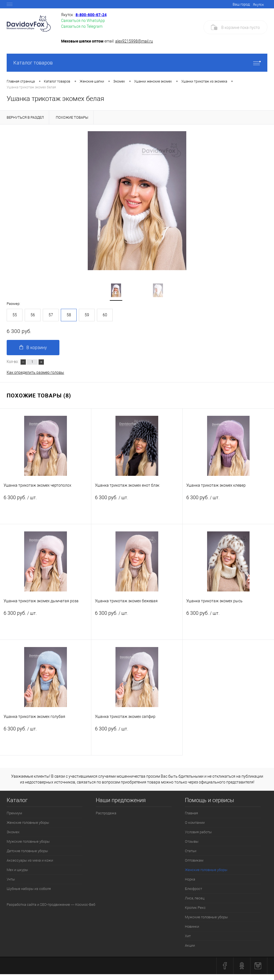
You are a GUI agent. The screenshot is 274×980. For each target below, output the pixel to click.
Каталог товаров (137, 63)
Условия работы (198, 832)
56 (33, 315)
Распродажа (106, 813)
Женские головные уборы (28, 823)
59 (87, 315)
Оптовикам (194, 860)
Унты (11, 879)
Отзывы (192, 841)
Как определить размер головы (35, 372)
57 (51, 315)
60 (105, 315)
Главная (191, 813)
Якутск (258, 5)
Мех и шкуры (17, 870)
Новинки (192, 926)
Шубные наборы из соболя (29, 889)
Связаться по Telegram (82, 26)
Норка (190, 879)
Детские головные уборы (27, 851)
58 (69, 315)
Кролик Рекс (195, 908)
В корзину (33, 348)
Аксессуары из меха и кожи (30, 860)
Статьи (191, 851)
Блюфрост (193, 889)
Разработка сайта (22, 905)
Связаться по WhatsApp (83, 21)
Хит (188, 936)
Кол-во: (13, 361)
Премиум (14, 813)
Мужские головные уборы (28, 841)
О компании (195, 823)
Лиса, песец (195, 898)
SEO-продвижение (55, 905)
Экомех (13, 832)
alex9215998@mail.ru (134, 41)
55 (15, 315)
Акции (190, 945)
